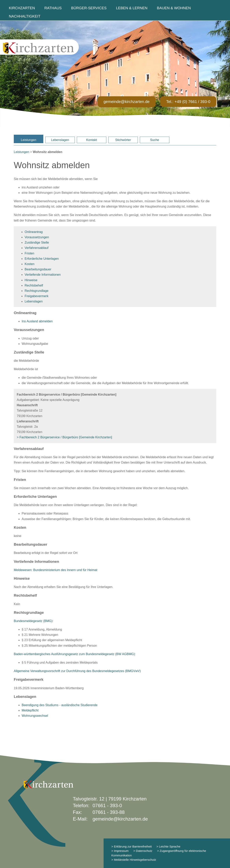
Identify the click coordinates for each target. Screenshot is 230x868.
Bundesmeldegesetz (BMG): (34, 621)
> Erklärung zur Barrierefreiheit (132, 846)
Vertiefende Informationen (43, 275)
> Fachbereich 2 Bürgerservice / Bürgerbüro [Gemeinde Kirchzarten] (64, 437)
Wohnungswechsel (35, 716)
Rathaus (53, 8)
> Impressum (120, 851)
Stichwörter (123, 140)
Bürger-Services (89, 8)
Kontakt (92, 140)
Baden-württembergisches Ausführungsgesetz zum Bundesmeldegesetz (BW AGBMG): (75, 654)
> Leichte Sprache (168, 846)
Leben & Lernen (132, 8)
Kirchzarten (22, 8)
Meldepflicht (30, 710)
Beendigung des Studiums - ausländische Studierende (60, 705)
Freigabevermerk (37, 296)
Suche (154, 140)
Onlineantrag (34, 232)
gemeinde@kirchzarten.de (127, 102)
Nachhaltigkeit (25, 16)
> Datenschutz (143, 851)
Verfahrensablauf (37, 248)
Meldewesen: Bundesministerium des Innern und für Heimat (56, 570)
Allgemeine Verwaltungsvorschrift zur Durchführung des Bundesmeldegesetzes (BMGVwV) (77, 671)
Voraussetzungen (37, 237)
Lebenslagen (60, 140)
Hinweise (31, 280)
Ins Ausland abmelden (37, 321)
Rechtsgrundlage (37, 291)
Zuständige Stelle (37, 243)
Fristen (29, 253)
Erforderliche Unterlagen (42, 259)
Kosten (30, 264)
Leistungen (29, 140)
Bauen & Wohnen (174, 8)
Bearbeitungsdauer (38, 269)
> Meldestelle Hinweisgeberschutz (134, 860)
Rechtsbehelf (34, 285)
